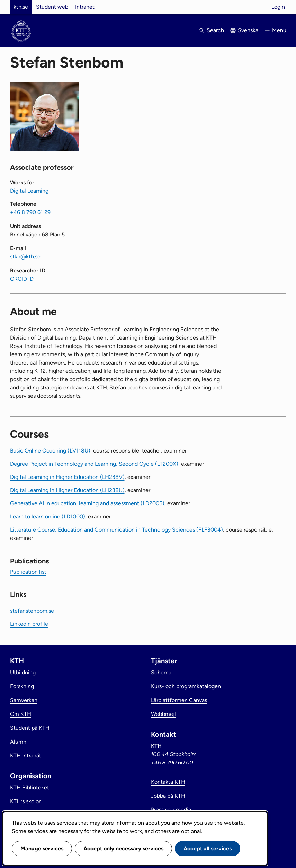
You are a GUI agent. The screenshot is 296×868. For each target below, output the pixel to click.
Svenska (248, 30)
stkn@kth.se (25, 257)
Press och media (171, 810)
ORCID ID (22, 279)
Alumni (19, 742)
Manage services (42, 848)
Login (278, 7)
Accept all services (208, 848)
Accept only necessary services (123, 848)
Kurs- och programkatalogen (186, 686)
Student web (52, 7)
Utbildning (23, 672)
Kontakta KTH (168, 782)
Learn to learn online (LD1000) (48, 516)
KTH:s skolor (25, 801)
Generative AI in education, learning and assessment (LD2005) (87, 503)
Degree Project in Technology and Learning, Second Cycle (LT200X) (94, 464)
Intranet (85, 7)
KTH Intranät (26, 756)
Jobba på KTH (168, 796)
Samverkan (24, 700)
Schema (161, 672)
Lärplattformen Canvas (179, 700)
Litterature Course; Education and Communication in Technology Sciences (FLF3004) (116, 530)
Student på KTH (30, 728)
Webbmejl (163, 714)
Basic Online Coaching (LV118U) (50, 451)
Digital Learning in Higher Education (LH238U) (67, 490)
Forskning (22, 686)
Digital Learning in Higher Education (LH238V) (67, 477)
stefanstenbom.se (32, 611)
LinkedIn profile (29, 624)
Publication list (28, 572)
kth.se (21, 7)
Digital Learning (29, 191)
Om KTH (21, 714)
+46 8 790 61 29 (30, 212)
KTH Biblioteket (30, 787)
